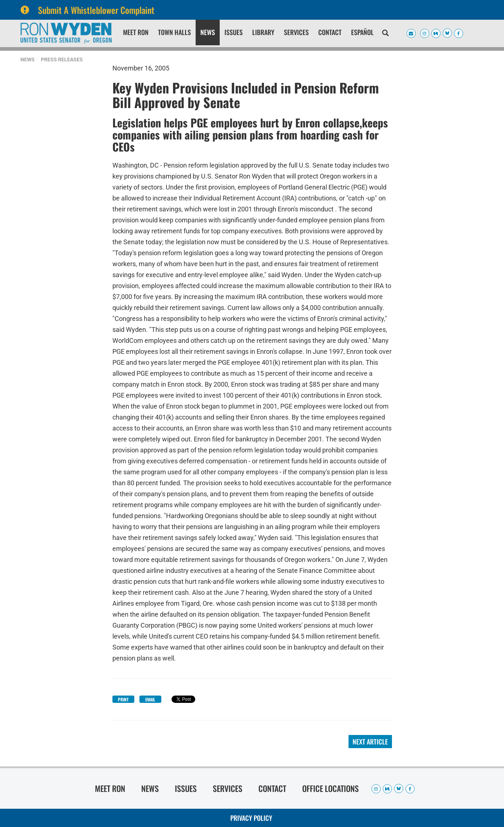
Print (123, 699)
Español (362, 32)
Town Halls (174, 32)
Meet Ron (136, 32)
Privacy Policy (251, 818)
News (208, 32)
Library (263, 32)
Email (150, 699)
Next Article (370, 742)
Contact (330, 32)
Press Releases (62, 60)
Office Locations (330, 788)
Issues (234, 32)
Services (296, 32)
